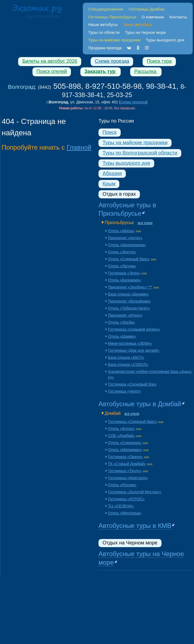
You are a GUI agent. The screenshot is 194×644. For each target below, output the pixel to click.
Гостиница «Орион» (125, 457)
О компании (153, 17)
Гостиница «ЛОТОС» (126, 499)
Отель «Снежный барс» (129, 259)
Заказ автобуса (137, 24)
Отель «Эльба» (121, 322)
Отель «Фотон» (121, 429)
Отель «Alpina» (121, 231)
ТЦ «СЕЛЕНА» (121, 506)
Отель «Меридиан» (125, 450)
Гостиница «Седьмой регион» (134, 329)
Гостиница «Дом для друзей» (134, 350)
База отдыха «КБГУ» (126, 357)
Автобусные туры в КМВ (135, 526)
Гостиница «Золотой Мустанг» (135, 492)
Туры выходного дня (165, 40)
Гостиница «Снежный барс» (132, 422)
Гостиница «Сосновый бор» (132, 384)
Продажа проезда (105, 48)
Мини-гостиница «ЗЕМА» (130, 343)
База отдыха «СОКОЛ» (128, 364)
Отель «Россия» (122, 485)
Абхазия (112, 173)
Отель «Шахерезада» (127, 245)
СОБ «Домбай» (121, 436)
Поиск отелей (52, 71)
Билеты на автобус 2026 (50, 61)
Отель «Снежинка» (125, 443)
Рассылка (146, 71)
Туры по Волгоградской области (140, 153)
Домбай (113, 413)
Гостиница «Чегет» (124, 391)
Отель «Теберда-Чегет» (129, 308)
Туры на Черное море (145, 32)
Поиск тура (159, 61)
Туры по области (104, 32)
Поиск (110, 132)
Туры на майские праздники (135, 142)
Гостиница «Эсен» (124, 273)
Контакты (178, 17)
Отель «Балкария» (124, 280)
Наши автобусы (103, 24)
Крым (109, 184)
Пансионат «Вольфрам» (129, 301)
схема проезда (133, 102)
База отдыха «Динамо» (128, 294)
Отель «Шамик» (122, 336)
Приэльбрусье (119, 222)
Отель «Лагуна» (122, 266)
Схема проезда (112, 61)
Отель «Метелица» (125, 513)
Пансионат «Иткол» (125, 315)
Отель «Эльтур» (122, 252)
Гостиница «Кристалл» (128, 478)
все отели (145, 223)
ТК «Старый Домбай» (127, 464)
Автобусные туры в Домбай (140, 404)
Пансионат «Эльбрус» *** (130, 287)
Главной (79, 147)
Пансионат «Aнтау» (125, 238)
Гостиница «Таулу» (125, 471)
